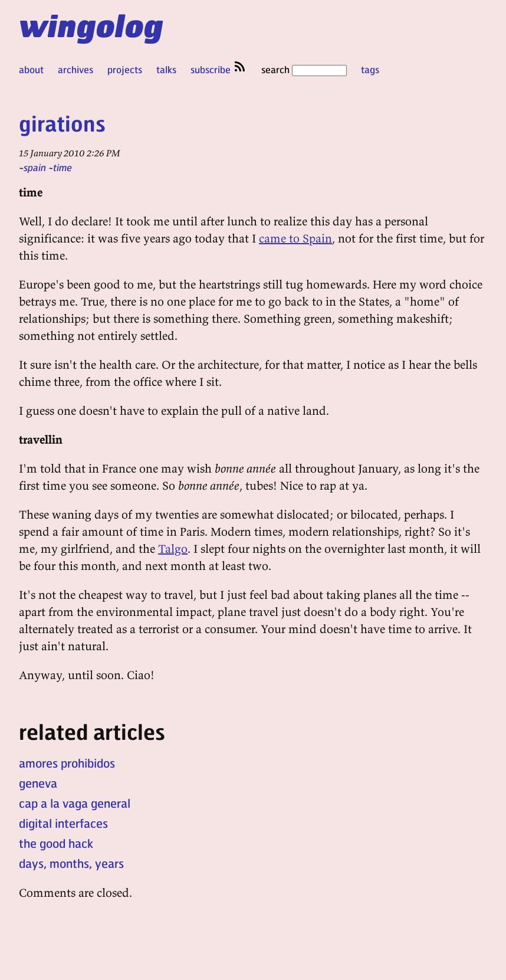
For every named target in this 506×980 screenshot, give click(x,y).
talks (166, 69)
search (304, 69)
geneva (38, 783)
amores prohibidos (67, 763)
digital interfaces (63, 823)
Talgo (173, 548)
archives (75, 69)
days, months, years (71, 863)
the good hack (56, 843)
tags (370, 69)
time (63, 167)
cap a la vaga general (75, 803)
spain (35, 167)
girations (62, 123)
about (31, 69)
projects (125, 69)
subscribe (219, 69)
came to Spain (295, 238)
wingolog (91, 25)
